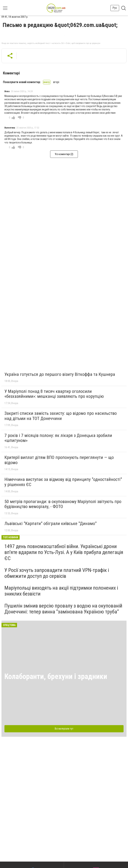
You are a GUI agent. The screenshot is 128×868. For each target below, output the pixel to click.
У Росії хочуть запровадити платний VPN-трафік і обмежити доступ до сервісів (57, 573)
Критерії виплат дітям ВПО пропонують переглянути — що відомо (59, 460)
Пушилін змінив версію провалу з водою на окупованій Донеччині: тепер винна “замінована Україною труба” (63, 609)
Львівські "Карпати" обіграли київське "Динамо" (50, 524)
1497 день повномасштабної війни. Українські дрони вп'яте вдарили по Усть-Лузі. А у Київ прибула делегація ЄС (64, 552)
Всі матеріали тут (64, 729)
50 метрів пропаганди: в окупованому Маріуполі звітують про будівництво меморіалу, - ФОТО (63, 504)
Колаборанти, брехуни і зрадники (56, 676)
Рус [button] (115, 8)
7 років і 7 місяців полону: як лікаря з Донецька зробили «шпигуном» (58, 438)
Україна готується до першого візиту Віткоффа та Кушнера (60, 374)
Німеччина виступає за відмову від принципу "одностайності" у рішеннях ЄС (63, 482)
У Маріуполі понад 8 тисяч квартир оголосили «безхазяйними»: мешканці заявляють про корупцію (54, 394)
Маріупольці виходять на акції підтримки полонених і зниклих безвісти (61, 591)
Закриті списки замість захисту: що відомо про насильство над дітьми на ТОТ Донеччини (61, 416)
